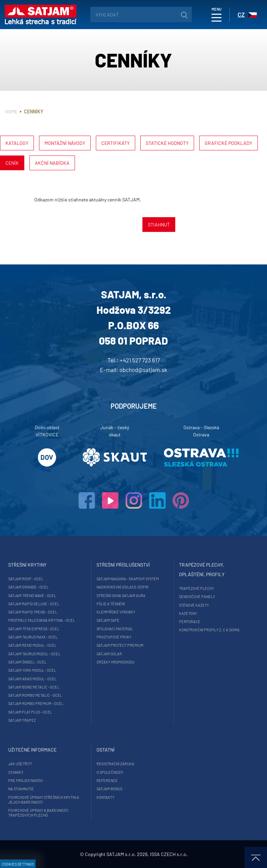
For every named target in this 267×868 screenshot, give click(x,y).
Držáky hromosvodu (116, 662)
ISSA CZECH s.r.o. (169, 854)
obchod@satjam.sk (143, 370)
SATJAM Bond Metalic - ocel (34, 687)
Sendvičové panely (197, 597)
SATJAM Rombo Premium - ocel (36, 703)
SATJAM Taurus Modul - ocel (34, 654)
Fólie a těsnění (111, 604)
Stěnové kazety (194, 605)
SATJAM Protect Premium (120, 645)
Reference (107, 780)
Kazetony (188, 613)
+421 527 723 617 (140, 360)
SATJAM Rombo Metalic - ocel (35, 695)
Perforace (190, 622)
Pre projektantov (26, 780)
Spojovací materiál (115, 629)
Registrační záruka (115, 764)
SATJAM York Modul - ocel (32, 670)
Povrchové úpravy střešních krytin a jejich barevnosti (44, 800)
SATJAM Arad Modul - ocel (32, 679)
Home (11, 111)
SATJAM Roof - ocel (26, 579)
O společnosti (110, 772)
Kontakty (105, 797)
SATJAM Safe (108, 620)
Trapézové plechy (196, 588)
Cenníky (16, 772)
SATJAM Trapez (22, 720)
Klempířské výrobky (116, 612)
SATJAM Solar (109, 654)
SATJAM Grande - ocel (28, 587)
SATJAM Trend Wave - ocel (32, 596)
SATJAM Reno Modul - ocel (32, 645)
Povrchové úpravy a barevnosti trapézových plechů (38, 813)
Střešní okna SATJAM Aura (121, 596)
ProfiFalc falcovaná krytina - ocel (42, 620)
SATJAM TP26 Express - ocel (34, 629)
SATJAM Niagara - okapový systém (128, 579)
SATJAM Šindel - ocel (27, 662)
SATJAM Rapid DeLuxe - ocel (34, 604)
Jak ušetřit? (20, 764)
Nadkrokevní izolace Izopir (123, 587)
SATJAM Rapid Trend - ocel (33, 612)
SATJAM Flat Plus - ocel (30, 712)
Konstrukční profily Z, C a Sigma (209, 630)
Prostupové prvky (114, 637)
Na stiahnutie (21, 789)
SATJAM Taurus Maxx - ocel (33, 637)
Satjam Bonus (109, 789)
